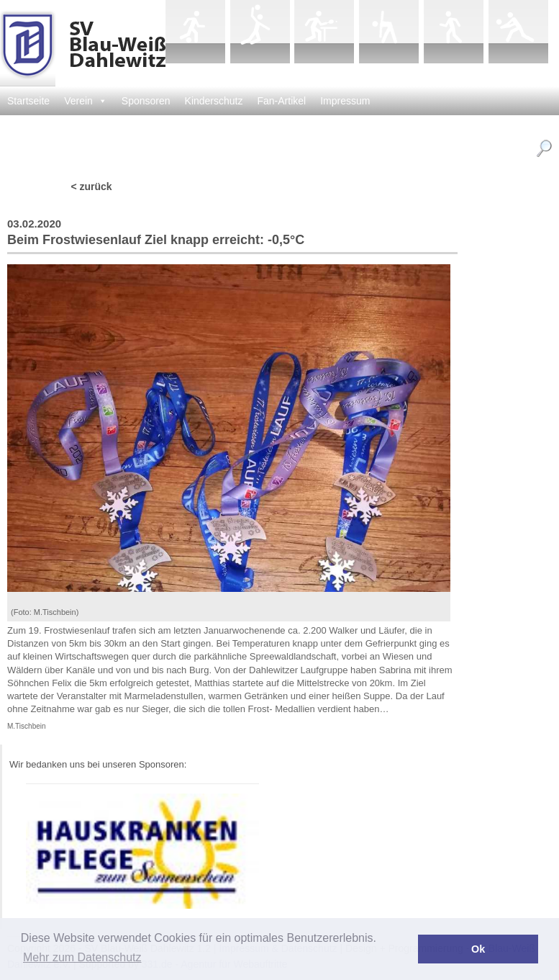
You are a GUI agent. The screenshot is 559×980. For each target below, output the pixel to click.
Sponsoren (146, 101)
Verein (86, 101)
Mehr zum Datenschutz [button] (82, 957)
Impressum (345, 101)
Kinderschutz (214, 101)
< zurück (91, 186)
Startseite (28, 101)
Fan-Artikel (282, 101)
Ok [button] (478, 949)
